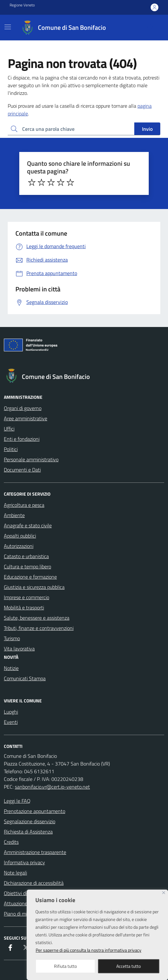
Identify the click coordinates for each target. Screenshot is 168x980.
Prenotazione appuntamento (35, 811)
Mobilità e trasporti (24, 607)
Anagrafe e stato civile (28, 525)
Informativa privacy (24, 862)
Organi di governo (23, 408)
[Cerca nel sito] (151, 28)
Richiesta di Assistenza (28, 832)
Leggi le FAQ (17, 801)
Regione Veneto (22, 5)
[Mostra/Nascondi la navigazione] (8, 27)
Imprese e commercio (27, 597)
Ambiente (14, 515)
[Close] (164, 893)
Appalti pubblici (20, 536)
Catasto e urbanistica (26, 556)
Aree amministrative (26, 418)
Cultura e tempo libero (27, 566)
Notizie (11, 668)
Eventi (11, 722)
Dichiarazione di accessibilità (34, 883)
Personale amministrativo (31, 459)
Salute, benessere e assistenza (37, 618)
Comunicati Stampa (25, 678)
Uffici (9, 429)
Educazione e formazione (30, 577)
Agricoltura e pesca (24, 505)
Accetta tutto (128, 966)
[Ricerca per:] (71, 129)
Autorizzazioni (19, 546)
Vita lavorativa (19, 649)
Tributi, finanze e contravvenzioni (39, 628)
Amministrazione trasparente (35, 852)
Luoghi (11, 712)
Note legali (15, 873)
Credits (11, 842)
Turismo (12, 638)
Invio (147, 129)
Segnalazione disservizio (30, 821)
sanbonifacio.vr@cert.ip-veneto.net (52, 787)
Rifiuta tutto (65, 966)
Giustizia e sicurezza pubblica (34, 587)
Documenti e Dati (22, 470)
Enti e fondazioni (22, 439)
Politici (11, 449)
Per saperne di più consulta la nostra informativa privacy (88, 950)
